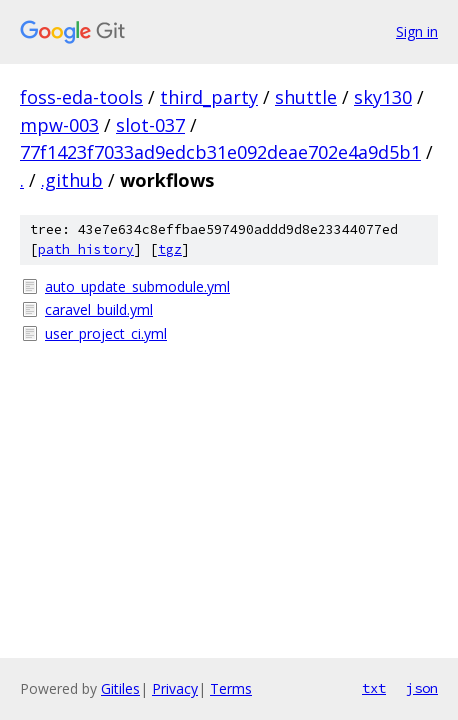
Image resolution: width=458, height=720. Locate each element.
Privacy (175, 688)
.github (72, 180)
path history (86, 249)
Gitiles (120, 688)
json (422, 688)
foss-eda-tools (81, 97)
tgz (170, 249)
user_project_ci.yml (106, 333)
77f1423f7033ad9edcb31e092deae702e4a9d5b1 (220, 152)
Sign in (417, 31)
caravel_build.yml (99, 309)
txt (374, 688)
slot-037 (150, 125)
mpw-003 (59, 125)
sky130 (383, 97)
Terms (231, 688)
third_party (209, 97)
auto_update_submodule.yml (137, 286)
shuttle (306, 97)
